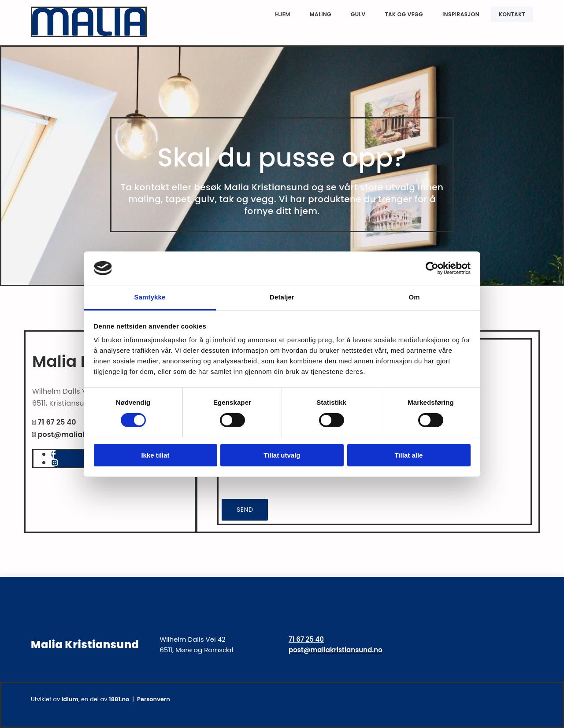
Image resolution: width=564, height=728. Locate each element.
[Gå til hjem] (89, 35)
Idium (70, 699)
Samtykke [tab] (150, 297)
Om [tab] (414, 297)
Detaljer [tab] (282, 297)
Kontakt (512, 14)
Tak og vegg (404, 14)
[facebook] (54, 454)
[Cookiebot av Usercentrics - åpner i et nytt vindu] (432, 268)
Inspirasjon (461, 14)
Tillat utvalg (282, 455)
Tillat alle (409, 455)
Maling (321, 14)
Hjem (283, 14)
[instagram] (55, 463)
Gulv (358, 14)
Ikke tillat (155, 455)
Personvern (154, 699)
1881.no (119, 699)
